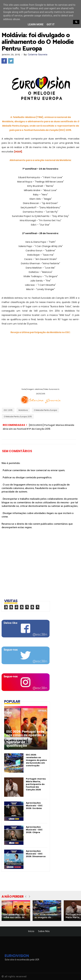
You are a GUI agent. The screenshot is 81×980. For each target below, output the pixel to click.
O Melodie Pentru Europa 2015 (18, 417)
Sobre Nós (44, 931)
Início (31, 931)
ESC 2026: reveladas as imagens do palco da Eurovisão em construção (36, 760)
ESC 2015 (8, 410)
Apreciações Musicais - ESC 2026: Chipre (34, 830)
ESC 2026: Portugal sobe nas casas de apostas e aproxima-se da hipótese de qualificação (25, 739)
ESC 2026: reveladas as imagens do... (46, 916)
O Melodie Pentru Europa (45, 410)
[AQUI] (18, 152)
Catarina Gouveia (38, 55)
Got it (51, 24)
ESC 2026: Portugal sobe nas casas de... (15, 916)
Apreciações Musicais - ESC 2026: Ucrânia (34, 806)
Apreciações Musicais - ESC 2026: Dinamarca (36, 854)
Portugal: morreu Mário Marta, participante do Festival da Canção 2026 (36, 784)
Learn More (36, 24)
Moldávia (23, 410)
